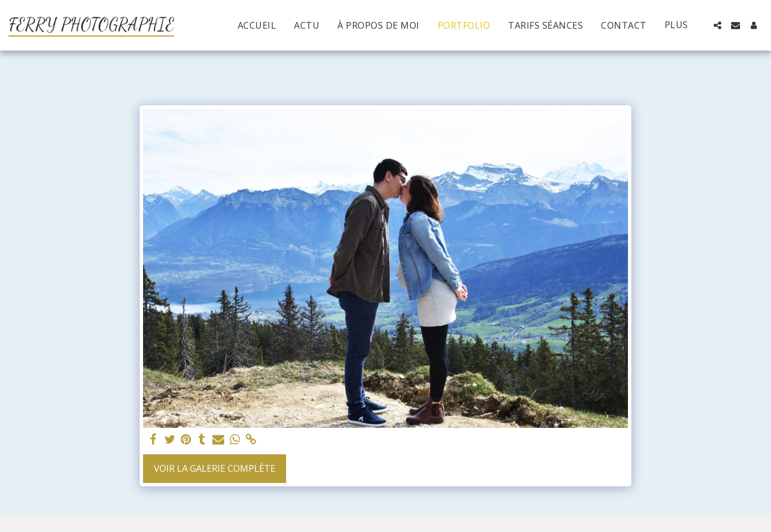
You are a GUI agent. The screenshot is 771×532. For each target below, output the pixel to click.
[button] (717, 25)
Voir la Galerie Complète (215, 468)
